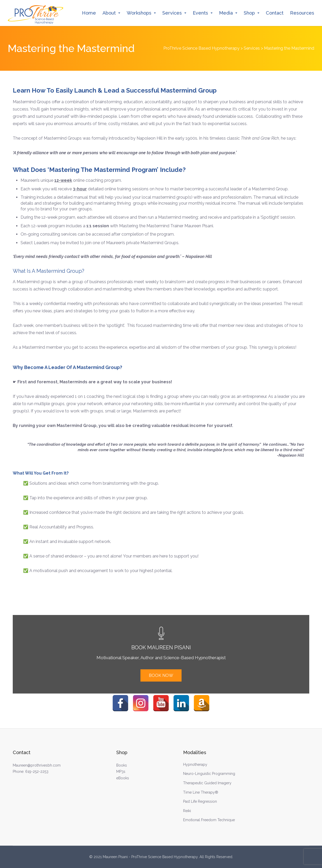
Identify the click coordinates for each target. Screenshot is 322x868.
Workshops (139, 13)
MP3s (121, 772)
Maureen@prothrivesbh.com (37, 765)
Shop (249, 13)
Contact (275, 13)
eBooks (123, 778)
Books (122, 765)
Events (200, 13)
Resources (302, 13)
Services (172, 13)
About (109, 13)
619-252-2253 (37, 772)
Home (89, 13)
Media (226, 13)
